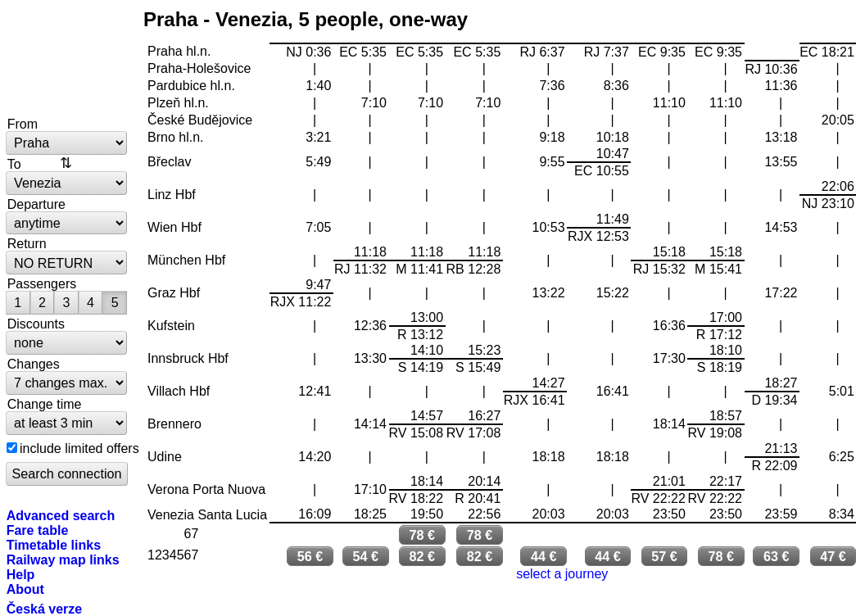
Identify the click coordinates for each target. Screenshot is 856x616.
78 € (422, 535)
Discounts (36, 324)
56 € (310, 556)
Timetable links (54, 545)
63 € (777, 556)
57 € (664, 556)
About (25, 589)
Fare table (38, 530)
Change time (45, 404)
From (23, 124)
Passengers (42, 283)
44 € (544, 556)
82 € (422, 556)
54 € (365, 556)
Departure (36, 204)
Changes (34, 364)
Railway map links (63, 559)
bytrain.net (67, 59)
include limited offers (79, 448)
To (14, 164)
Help (21, 574)
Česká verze (45, 609)
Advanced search (61, 515)
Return (27, 243)
